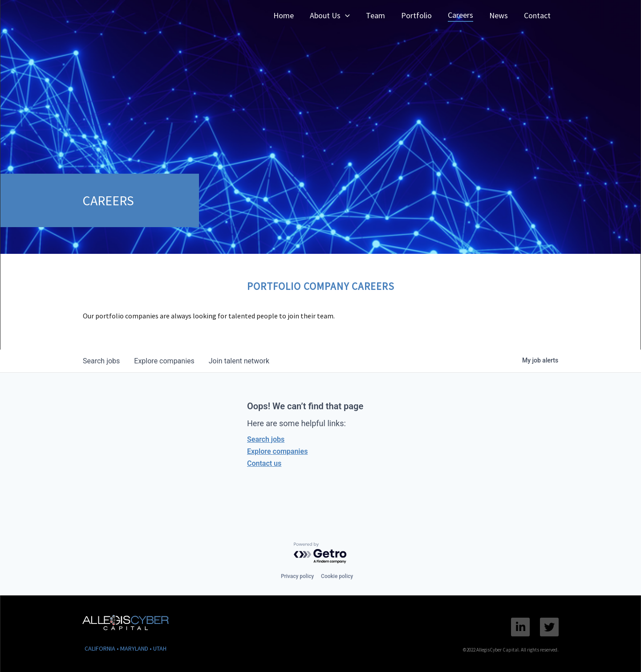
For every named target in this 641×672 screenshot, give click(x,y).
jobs (101, 361)
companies (164, 361)
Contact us (264, 463)
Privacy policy (297, 576)
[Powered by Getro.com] (320, 553)
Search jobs (266, 439)
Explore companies (277, 451)
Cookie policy (337, 576)
